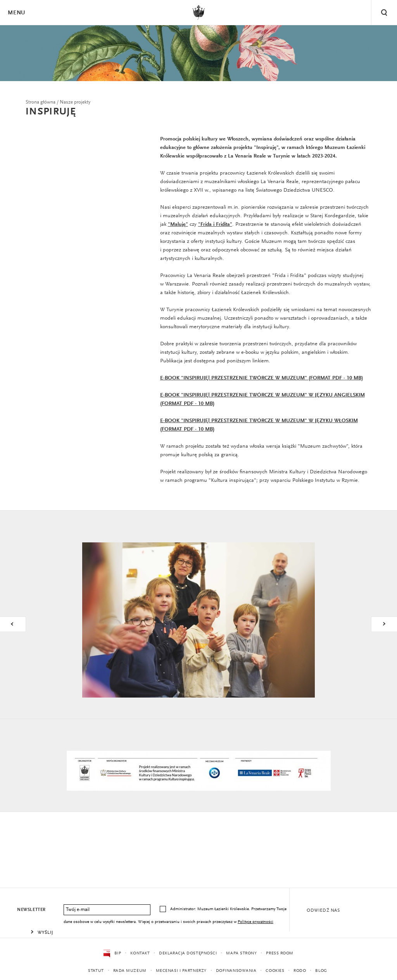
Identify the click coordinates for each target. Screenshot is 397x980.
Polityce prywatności (255, 922)
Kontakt (140, 953)
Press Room (280, 953)
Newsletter (31, 910)
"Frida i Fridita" (215, 225)
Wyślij (46, 933)
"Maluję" (178, 225)
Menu (16, 13)
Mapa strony (241, 953)
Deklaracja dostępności (188, 953)
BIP (112, 954)
